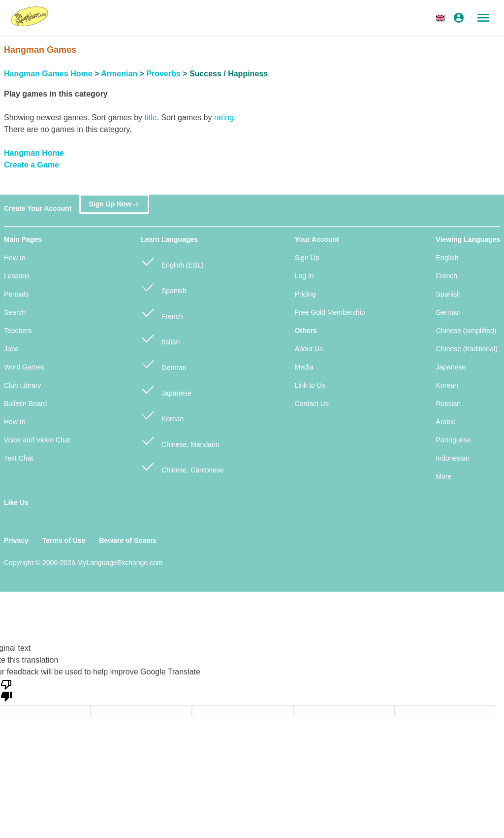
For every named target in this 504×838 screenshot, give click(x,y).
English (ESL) (172, 261)
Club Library (22, 385)
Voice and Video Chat (37, 440)
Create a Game (31, 165)
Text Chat (18, 458)
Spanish (163, 286)
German (163, 363)
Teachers (18, 331)
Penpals (16, 294)
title (150, 117)
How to (15, 258)
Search (15, 312)
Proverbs (163, 74)
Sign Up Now (114, 204)
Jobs (11, 349)
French (162, 312)
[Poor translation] (6, 690)
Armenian (119, 74)
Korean (162, 415)
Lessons (17, 276)
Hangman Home (34, 153)
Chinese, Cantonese (182, 466)
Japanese (166, 389)
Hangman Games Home (48, 74)
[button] (442, 18)
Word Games (24, 367)
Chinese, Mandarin (180, 440)
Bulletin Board (25, 403)
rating (224, 117)
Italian (160, 338)
